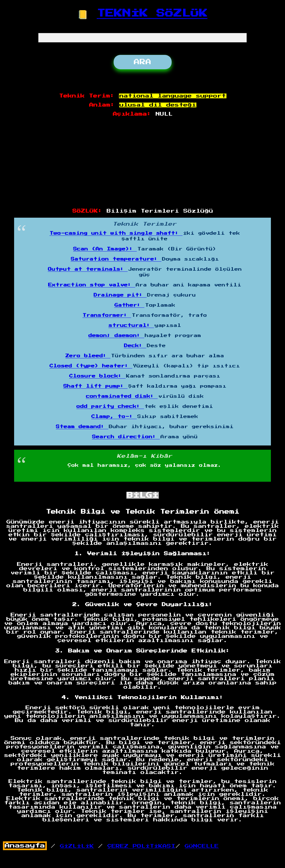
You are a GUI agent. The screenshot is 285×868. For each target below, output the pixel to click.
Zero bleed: (88, 356)
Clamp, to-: (114, 417)
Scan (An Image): (105, 249)
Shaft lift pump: (96, 386)
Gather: (129, 305)
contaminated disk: (122, 396)
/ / (89, 846)
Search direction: (126, 437)
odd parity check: (110, 407)
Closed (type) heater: (91, 366)
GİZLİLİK (77, 846)
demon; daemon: (116, 336)
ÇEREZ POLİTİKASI (141, 846)
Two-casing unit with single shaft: (116, 233)
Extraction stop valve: (92, 285)
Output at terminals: (88, 269)
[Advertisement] (143, 163)
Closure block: (97, 376)
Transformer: (107, 315)
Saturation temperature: (116, 259)
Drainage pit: (120, 295)
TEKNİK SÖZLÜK (152, 13)
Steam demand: (82, 427)
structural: (131, 326)
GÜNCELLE (202, 846)
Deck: (135, 346)
